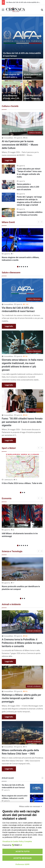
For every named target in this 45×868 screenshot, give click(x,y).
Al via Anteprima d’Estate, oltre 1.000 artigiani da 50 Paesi (12, 98)
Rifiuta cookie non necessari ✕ (31, 806)
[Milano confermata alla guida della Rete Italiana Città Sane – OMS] (22, 733)
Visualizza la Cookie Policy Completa (17, 841)
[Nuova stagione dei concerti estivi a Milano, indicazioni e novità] (12, 69)
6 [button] (27, 267)
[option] (22, 59)
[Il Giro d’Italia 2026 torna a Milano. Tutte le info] (22, 466)
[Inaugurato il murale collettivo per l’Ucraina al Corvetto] (8, 213)
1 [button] (18, 267)
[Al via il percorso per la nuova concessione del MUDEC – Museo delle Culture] (33, 69)
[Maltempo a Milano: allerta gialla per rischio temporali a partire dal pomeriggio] (22, 677)
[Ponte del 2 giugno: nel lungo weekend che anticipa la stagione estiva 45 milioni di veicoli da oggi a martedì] (8, 197)
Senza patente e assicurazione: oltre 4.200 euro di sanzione (28, 187)
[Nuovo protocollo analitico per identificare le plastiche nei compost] (22, 569)
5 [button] (25, 267)
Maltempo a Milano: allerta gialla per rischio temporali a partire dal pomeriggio (21, 698)
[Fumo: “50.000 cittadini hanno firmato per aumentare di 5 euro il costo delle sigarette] (22, 401)
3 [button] (22, 267)
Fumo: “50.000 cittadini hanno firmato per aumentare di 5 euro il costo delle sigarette (22, 422)
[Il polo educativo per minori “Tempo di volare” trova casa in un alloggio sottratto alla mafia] (33, 91)
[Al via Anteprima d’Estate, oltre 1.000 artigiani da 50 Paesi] (12, 91)
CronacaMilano (8, 138)
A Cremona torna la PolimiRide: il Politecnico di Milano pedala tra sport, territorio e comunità (22, 643)
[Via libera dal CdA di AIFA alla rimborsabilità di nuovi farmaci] (22, 38)
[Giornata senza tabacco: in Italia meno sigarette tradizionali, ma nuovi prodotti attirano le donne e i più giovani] (22, 342)
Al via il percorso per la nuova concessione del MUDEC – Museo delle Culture (20, 145)
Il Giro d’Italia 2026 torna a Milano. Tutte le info (22, 483)
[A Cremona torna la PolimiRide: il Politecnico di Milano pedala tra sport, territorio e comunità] (22, 622)
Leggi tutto (9, 160)
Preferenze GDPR (23, 864)
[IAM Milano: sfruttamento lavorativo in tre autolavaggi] (22, 516)
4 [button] (24, 267)
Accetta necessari (22, 858)
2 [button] (20, 267)
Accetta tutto (23, 851)
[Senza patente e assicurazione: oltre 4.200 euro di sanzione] (8, 185)
